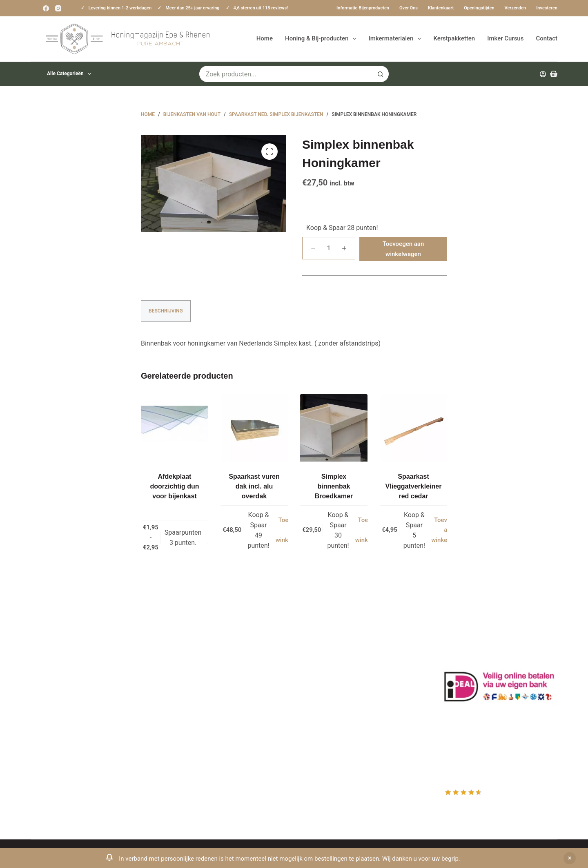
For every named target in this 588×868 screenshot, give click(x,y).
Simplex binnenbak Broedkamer (334, 486)
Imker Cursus (505, 38)
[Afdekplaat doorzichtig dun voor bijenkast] (175, 428)
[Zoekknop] (381, 74)
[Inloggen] (543, 74)
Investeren (547, 8)
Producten (319, 642)
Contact (547, 38)
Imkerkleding (186, 739)
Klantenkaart (441, 8)
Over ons (409, 8)
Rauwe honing (188, 728)
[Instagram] (58, 8)
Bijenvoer (181, 717)
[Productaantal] (329, 248)
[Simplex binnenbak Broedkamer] (334, 428)
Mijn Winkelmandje (332, 674)
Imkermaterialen (396, 39)
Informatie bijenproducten (363, 8)
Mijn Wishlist (323, 663)
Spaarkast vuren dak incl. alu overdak (254, 486)
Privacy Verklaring (193, 685)
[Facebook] (46, 8)
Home (265, 38)
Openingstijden (479, 8)
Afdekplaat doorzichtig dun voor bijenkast (175, 486)
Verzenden (516, 8)
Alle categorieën (71, 74)
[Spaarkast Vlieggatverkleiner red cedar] (413, 428)
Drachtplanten (188, 653)
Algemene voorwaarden (202, 696)
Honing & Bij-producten (322, 39)
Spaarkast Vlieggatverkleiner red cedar (414, 486)
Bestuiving (183, 674)
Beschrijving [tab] (166, 311)
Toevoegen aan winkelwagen (403, 249)
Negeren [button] (570, 858)
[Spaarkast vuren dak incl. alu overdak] (254, 428)
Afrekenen (319, 685)
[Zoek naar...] (286, 74)
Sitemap (179, 750)
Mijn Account (323, 653)
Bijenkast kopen (190, 706)
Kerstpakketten (454, 38)
